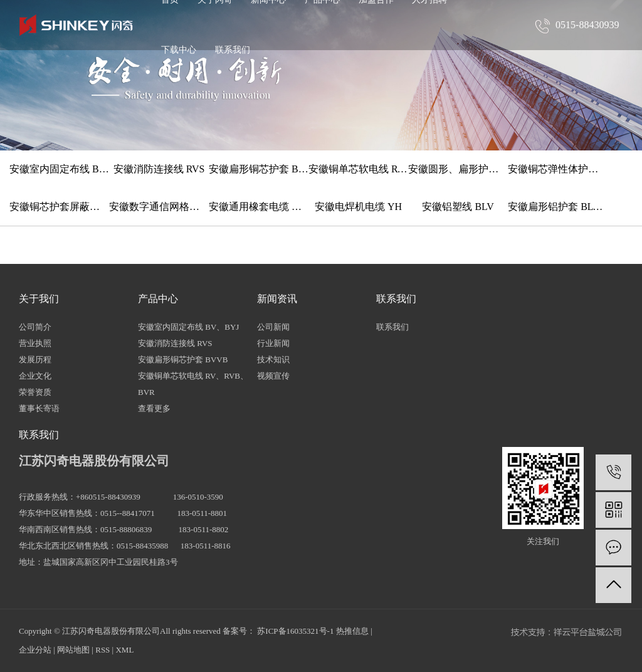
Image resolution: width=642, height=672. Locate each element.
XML (124, 650)
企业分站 (35, 650)
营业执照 (35, 343)
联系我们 (233, 50)
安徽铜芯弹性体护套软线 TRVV (558, 169)
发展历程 (35, 360)
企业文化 (35, 376)
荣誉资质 (35, 392)
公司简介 (35, 327)
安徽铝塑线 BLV (458, 207)
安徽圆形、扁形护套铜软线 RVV (458, 169)
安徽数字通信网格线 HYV (159, 207)
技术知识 (273, 360)
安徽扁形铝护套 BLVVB (558, 207)
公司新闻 (273, 327)
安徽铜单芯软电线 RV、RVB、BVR (358, 169)
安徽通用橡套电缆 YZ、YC (259, 207)
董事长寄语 (39, 408)
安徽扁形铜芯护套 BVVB (259, 169)
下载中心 (179, 50)
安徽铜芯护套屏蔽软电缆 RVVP (59, 207)
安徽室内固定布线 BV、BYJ (59, 169)
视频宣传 (273, 376)
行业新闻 (273, 343)
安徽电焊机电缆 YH (358, 207)
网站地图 (73, 650)
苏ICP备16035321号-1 (295, 631)
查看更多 (154, 408)
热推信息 (352, 631)
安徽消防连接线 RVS (159, 169)
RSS (103, 650)
